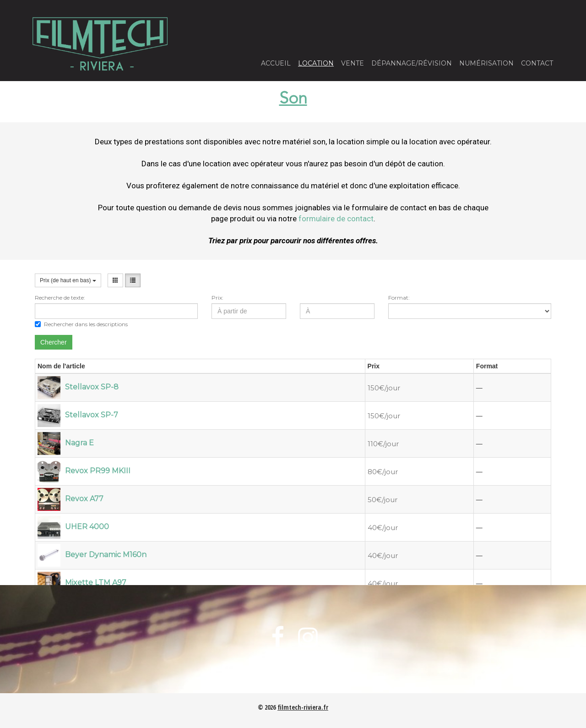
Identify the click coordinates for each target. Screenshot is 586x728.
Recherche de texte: (60, 298)
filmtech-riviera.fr (303, 707)
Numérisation (486, 63)
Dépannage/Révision (412, 63)
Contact (537, 63)
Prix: (217, 298)
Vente (353, 63)
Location (316, 63)
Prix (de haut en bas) (68, 280)
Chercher (54, 342)
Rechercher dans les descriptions (81, 324)
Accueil (276, 63)
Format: (399, 298)
